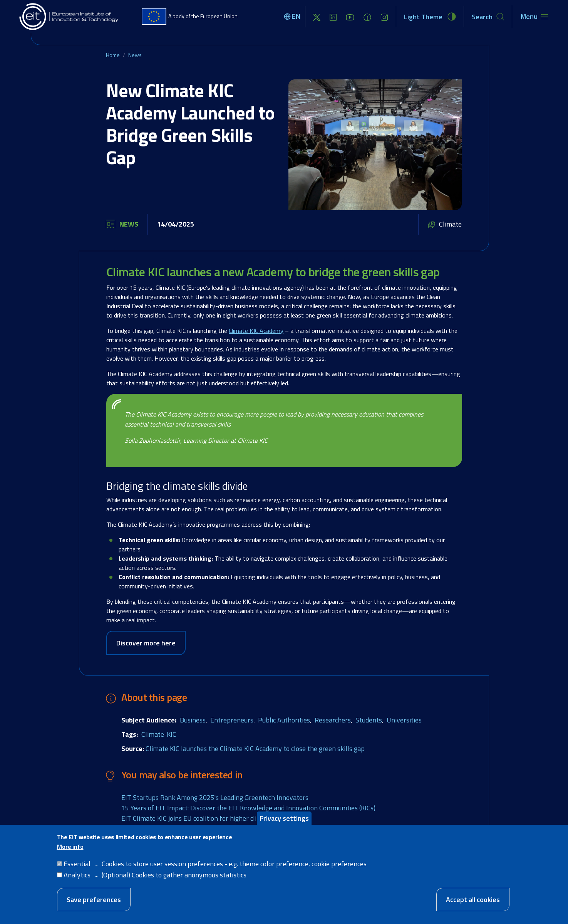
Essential (77, 865)
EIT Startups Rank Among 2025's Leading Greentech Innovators (215, 797)
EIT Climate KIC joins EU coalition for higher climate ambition (210, 818)
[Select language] (293, 17)
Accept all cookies (473, 901)
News (135, 55)
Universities (404, 720)
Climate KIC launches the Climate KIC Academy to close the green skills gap (255, 748)
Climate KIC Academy (256, 331)
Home (113, 55)
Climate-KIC (159, 734)
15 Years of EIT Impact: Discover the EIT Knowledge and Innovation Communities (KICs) (248, 808)
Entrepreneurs (232, 720)
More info (70, 848)
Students (369, 720)
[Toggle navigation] (534, 17)
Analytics (77, 876)
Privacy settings (284, 819)
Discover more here (146, 643)
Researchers (333, 720)
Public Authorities (284, 720)
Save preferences (94, 901)
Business (193, 720)
